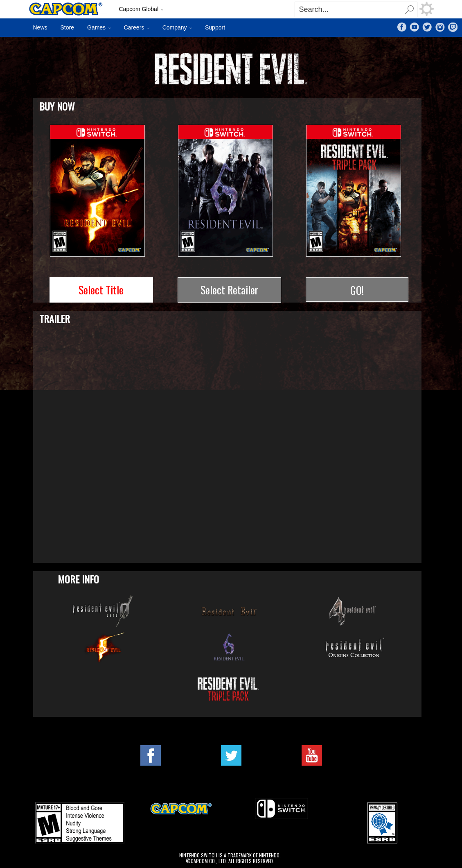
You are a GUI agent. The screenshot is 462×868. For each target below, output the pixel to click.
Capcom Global (139, 9)
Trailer (55, 319)
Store (67, 27)
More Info (78, 579)
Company (175, 27)
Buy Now (57, 106)
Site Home (70, 9)
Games (96, 27)
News (40, 27)
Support (215, 27)
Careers (134, 27)
